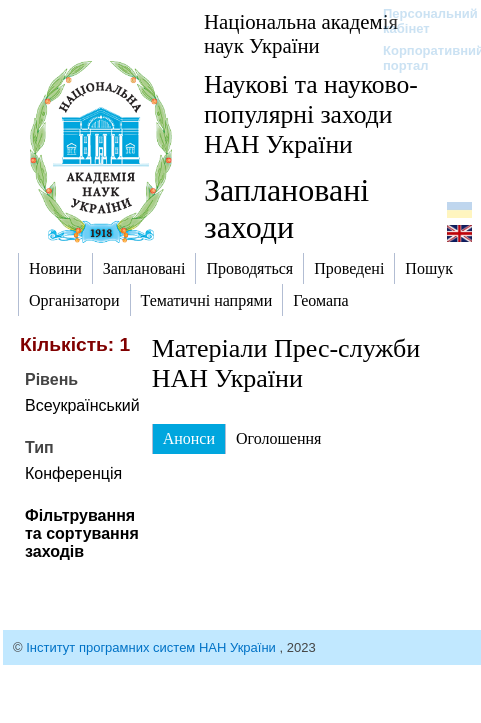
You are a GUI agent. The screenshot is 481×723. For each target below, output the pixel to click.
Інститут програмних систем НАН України (152, 647)
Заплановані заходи (286, 208)
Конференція (73, 473)
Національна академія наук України (301, 33)
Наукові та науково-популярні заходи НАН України (311, 114)
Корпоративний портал (420, 58)
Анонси (189, 438)
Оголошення (278, 438)
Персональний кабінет (420, 21)
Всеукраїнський (82, 405)
